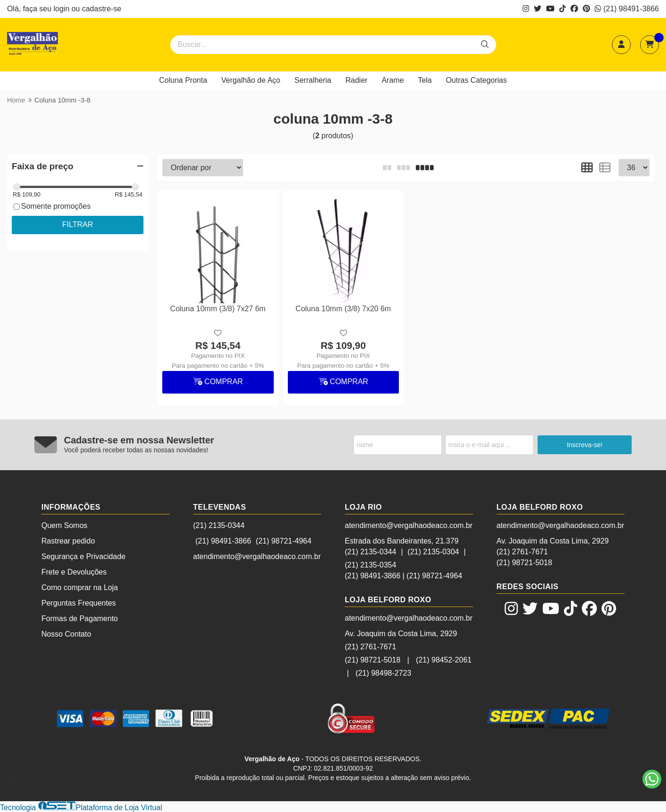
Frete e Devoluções (74, 572)
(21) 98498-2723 (383, 673)
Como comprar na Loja (80, 587)
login (63, 9)
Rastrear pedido (68, 541)
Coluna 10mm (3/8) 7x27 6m (218, 309)
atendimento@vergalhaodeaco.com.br (257, 556)
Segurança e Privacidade (83, 556)
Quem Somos (64, 525)
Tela (425, 80)
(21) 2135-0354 (370, 565)
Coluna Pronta (183, 80)
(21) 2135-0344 (219, 525)
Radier (356, 80)
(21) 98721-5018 (373, 660)
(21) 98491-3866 (627, 9)
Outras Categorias (476, 80)
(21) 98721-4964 (284, 541)
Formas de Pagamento (80, 619)
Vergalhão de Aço (251, 80)
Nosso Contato (66, 634)
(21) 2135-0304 (433, 552)
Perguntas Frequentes (79, 603)
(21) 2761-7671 (370, 647)
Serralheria (313, 80)
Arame (392, 80)
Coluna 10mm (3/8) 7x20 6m (343, 309)
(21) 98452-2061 (444, 660)
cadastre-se (102, 9)
